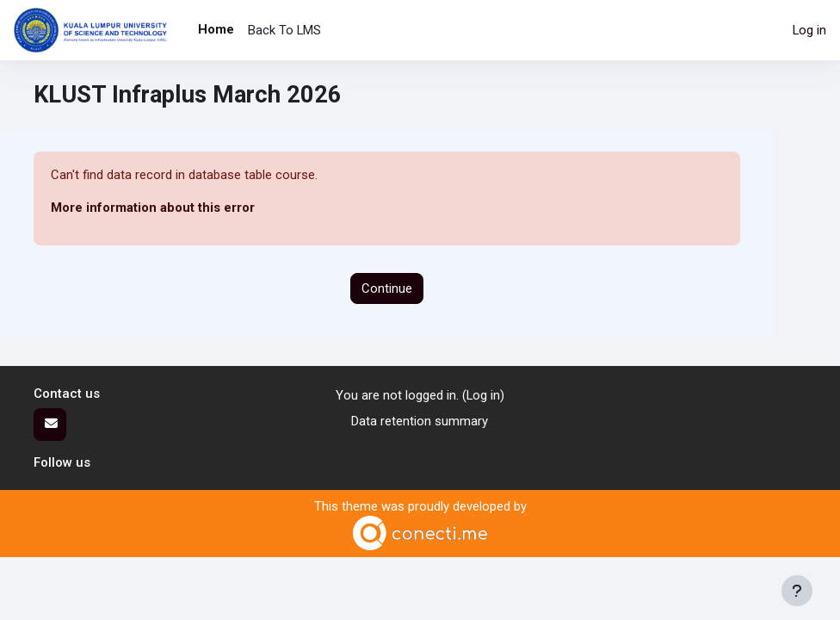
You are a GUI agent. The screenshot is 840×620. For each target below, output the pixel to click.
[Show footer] (797, 591)
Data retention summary (420, 421)
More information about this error (153, 208)
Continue (387, 288)
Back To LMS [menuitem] (284, 30)
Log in (809, 30)
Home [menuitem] (216, 29)
